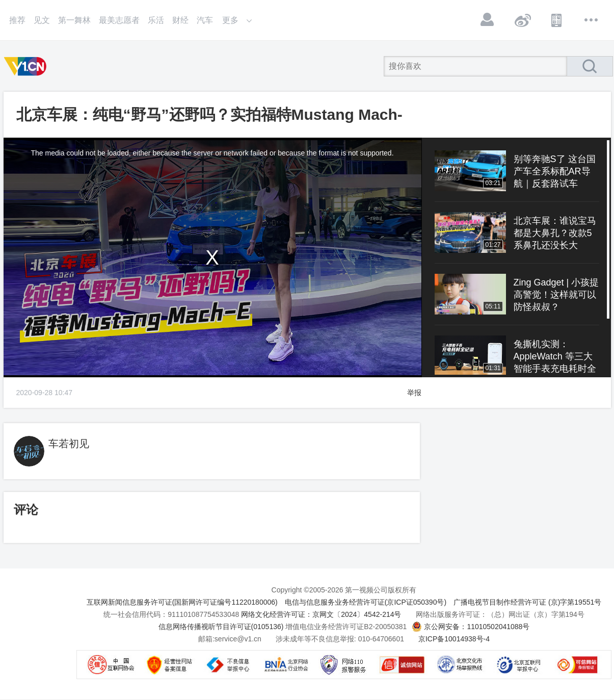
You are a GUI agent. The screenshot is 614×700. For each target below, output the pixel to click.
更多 (592, 20)
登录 (488, 20)
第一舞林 (74, 20)
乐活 (156, 20)
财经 (180, 20)
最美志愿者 (119, 20)
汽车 (205, 20)
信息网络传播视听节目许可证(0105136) (221, 627)
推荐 (17, 20)
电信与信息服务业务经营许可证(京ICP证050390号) (366, 602)
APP (557, 20)
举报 (414, 393)
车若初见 (69, 444)
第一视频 (27, 66)
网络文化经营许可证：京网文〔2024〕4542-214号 (321, 614)
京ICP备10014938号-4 (454, 639)
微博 (522, 20)
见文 (42, 20)
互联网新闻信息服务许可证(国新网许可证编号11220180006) (182, 602)
